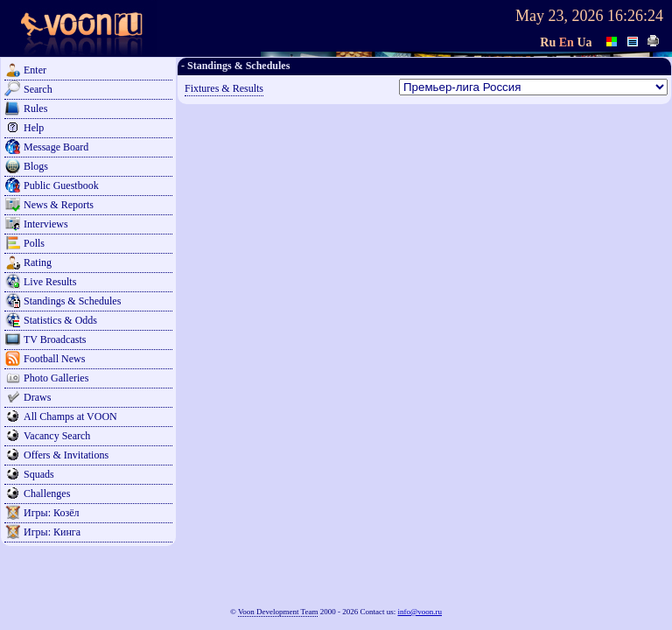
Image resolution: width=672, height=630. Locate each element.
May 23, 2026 (560, 16)
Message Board (56, 147)
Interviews (46, 224)
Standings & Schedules (72, 301)
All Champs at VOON (70, 416)
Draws (37, 397)
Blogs (36, 166)
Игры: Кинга (52, 532)
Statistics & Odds (60, 320)
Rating (38, 262)
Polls (34, 243)
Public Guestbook (61, 185)
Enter (35, 70)
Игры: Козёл (51, 513)
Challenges (47, 493)
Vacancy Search (57, 436)
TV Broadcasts (55, 339)
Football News (54, 359)
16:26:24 (635, 16)
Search (38, 89)
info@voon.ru (420, 612)
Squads (39, 474)
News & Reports (59, 205)
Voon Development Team (278, 612)
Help (34, 128)
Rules (35, 108)
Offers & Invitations (66, 455)
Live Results (50, 282)
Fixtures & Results (224, 88)
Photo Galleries (56, 378)
